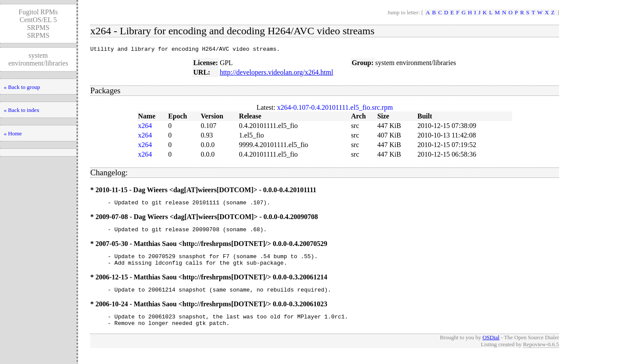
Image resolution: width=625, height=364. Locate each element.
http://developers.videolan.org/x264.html (276, 74)
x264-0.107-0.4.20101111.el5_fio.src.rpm (335, 109)
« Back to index (22, 110)
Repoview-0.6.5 (541, 355)
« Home (13, 133)
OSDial (491, 348)
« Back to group (22, 87)
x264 (145, 127)
